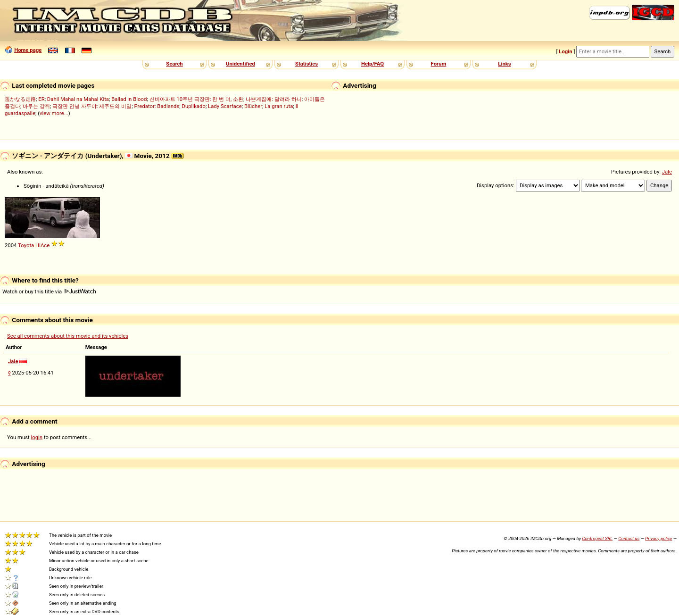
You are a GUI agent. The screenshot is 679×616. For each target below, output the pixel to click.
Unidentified (240, 64)
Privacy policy (658, 538)
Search (174, 64)
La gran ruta (279, 106)
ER (41, 99)
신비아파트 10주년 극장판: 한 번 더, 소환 (197, 99)
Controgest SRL (597, 538)
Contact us (629, 538)
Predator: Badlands (157, 106)
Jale (667, 172)
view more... (54, 113)
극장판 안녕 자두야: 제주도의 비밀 (92, 106)
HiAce (42, 245)
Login (565, 51)
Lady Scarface (225, 106)
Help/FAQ (373, 64)
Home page (28, 50)
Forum (439, 64)
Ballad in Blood (129, 99)
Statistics (306, 64)
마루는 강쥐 (36, 106)
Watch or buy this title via (49, 291)
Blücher (253, 106)
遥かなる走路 (20, 99)
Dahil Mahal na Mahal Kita (78, 99)
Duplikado (194, 106)
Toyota (26, 245)
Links (504, 64)
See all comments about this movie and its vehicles (68, 336)
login (37, 437)
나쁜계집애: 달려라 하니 (273, 99)
